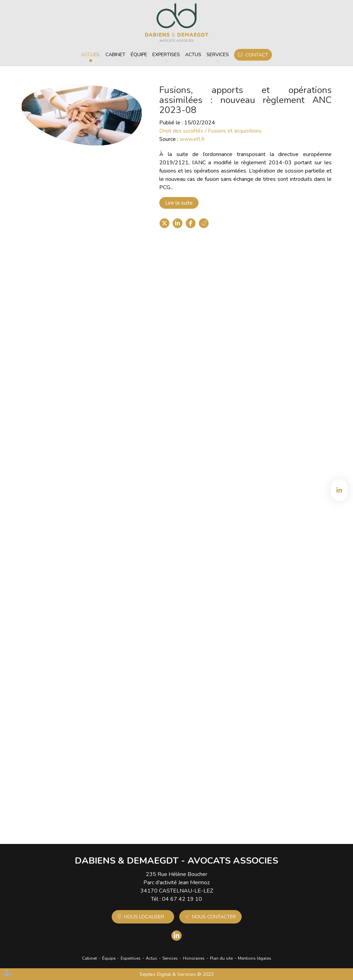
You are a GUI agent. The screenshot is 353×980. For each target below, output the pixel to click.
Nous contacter (214, 917)
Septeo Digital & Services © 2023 (177, 974)
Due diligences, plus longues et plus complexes (208, 560)
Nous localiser (144, 917)
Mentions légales (255, 958)
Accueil (91, 55)
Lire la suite (179, 203)
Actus (193, 55)
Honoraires (194, 958)
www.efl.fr (192, 139)
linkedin (339, 490)
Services (218, 55)
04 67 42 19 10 (182, 899)
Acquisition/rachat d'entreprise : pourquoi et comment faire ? (208, 373)
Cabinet (115, 55)
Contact (257, 55)
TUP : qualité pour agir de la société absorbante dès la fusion (208, 756)
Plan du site (221, 958)
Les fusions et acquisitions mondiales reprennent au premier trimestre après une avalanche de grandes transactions (208, 283)
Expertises (166, 55)
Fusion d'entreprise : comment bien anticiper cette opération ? (208, 467)
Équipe (139, 55)
